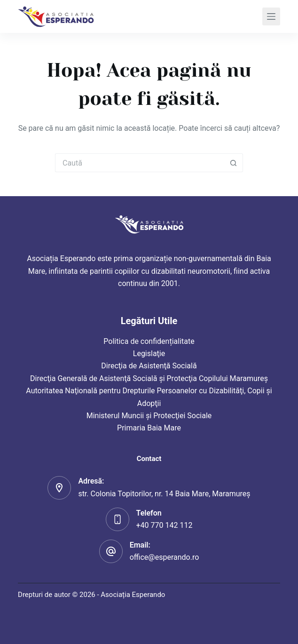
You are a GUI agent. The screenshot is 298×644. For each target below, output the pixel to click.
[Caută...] (140, 163)
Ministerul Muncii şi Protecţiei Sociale (149, 416)
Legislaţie (149, 354)
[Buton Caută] (234, 163)
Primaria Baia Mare (149, 428)
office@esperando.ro (165, 557)
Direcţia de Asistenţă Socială (149, 366)
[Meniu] (271, 16)
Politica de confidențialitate (149, 341)
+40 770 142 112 (165, 525)
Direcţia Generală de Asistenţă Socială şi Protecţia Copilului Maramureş (149, 378)
